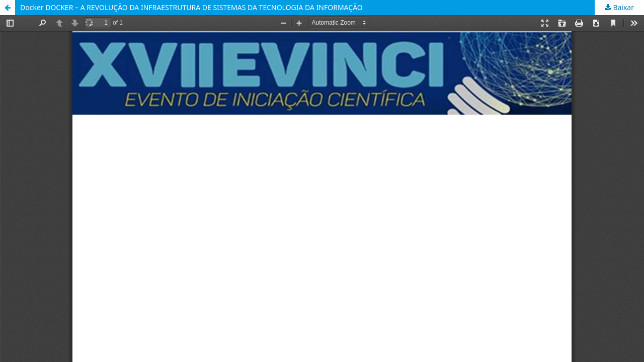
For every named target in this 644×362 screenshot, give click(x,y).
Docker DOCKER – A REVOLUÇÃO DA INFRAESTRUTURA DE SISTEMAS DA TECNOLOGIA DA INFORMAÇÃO (191, 7)
